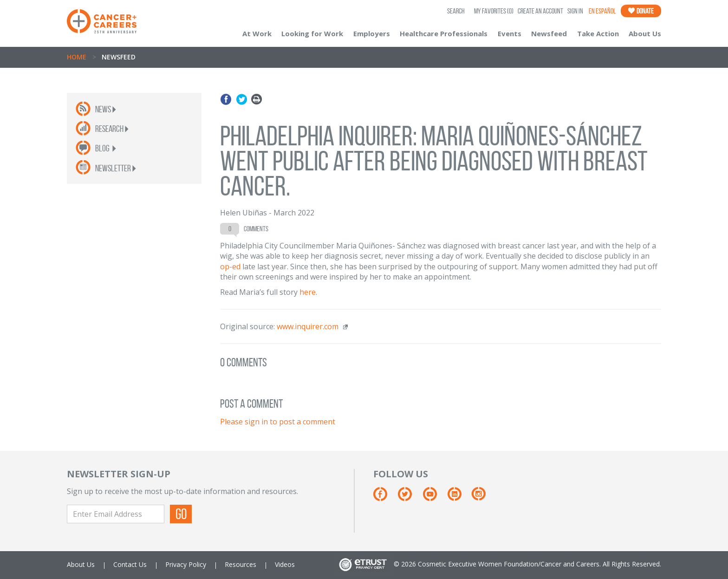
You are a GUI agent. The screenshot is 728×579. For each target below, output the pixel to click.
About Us (645, 33)
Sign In (575, 11)
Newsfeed (549, 33)
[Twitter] (409, 498)
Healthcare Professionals (444, 33)
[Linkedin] (459, 498)
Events (510, 33)
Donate (641, 11)
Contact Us (130, 564)
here (308, 292)
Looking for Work (312, 33)
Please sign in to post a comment (278, 422)
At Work (257, 33)
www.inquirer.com (308, 326)
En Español (602, 11)
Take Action (598, 33)
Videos (285, 564)
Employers (372, 33)
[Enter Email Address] (116, 514)
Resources (240, 564)
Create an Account (540, 11)
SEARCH (456, 11)
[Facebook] (385, 498)
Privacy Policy (186, 564)
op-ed (230, 267)
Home (77, 57)
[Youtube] (434, 498)
